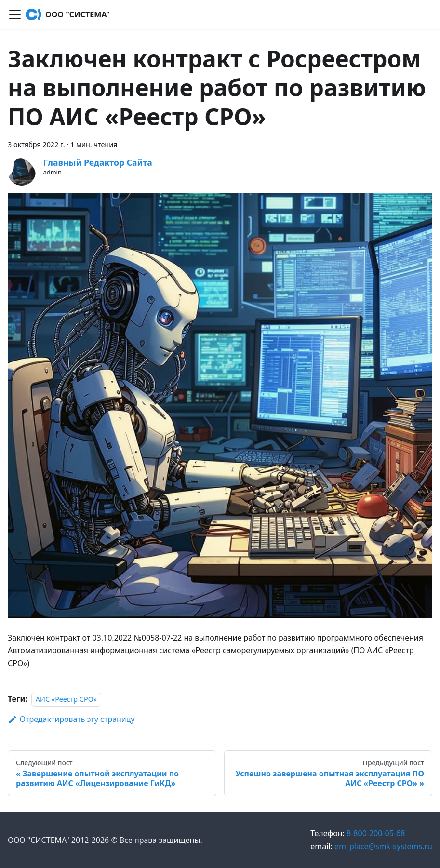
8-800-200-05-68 (358, 833)
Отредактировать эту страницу (71, 719)
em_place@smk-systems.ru (371, 846)
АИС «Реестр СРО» (66, 699)
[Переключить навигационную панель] (15, 14)
